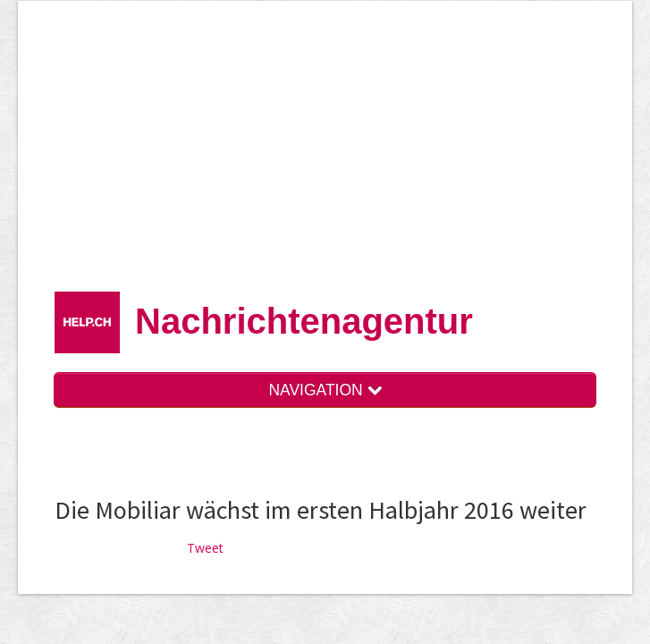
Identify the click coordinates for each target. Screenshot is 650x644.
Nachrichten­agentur (304, 321)
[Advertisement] (352, 151)
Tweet (205, 548)
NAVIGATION (325, 390)
